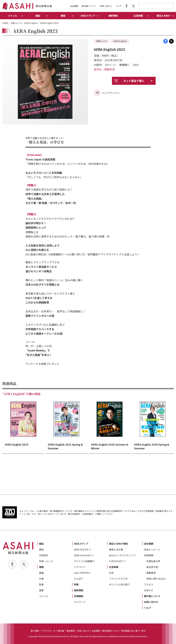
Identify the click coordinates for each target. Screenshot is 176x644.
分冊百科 (44, 555)
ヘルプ (118, 6)
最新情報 (113, 16)
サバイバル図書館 (83, 561)
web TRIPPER (81, 573)
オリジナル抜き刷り (120, 584)
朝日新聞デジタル (110, 631)
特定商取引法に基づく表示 (133, 631)
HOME (5, 23)
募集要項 (151, 573)
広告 (111, 573)
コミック (44, 596)
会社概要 (74, 6)
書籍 (41, 567)
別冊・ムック (16, 23)
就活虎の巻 (152, 567)
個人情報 (35, 631)
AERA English (31, 23)
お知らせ (149, 590)
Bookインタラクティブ (121, 555)
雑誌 (41, 544)
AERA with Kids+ (83, 555)
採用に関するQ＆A (156, 579)
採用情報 (149, 555)
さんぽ (77, 579)
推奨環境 (70, 631)
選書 (41, 590)
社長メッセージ (152, 549)
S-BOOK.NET (116, 561)
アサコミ (79, 567)
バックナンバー (111, 93)
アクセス (149, 584)
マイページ (80, 602)
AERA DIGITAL (81, 549)
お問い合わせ (106, 6)
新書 (41, 584)
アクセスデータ (48, 631)
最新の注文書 (116, 549)
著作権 (61, 631)
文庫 (41, 579)
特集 (76, 584)
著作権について (89, 6)
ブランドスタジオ (118, 579)
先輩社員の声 (153, 561)
